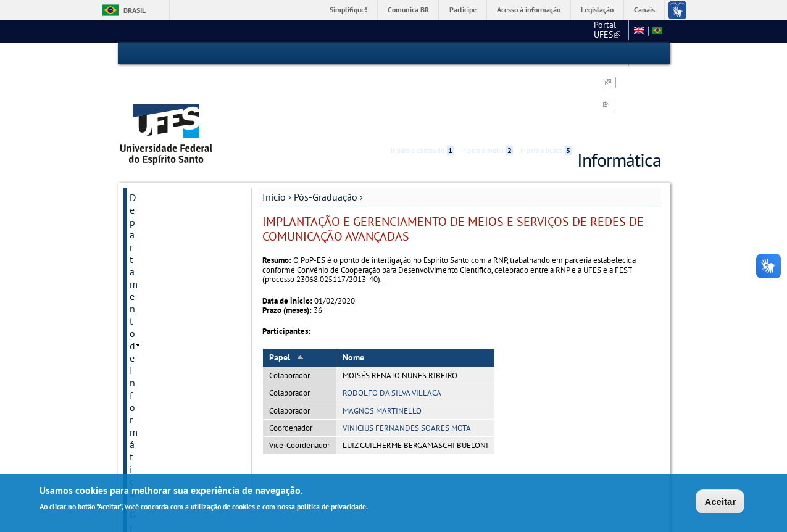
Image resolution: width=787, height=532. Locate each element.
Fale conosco (600, 31)
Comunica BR (408, 10)
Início (274, 128)
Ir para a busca (546, 54)
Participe (463, 10)
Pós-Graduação (326, 128)
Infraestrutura (157, 350)
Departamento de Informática (166, 135)
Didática (146, 245)
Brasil (135, 10)
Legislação (597, 10)
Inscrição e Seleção (166, 224)
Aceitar (720, 501)
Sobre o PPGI (156, 203)
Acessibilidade (587, 54)
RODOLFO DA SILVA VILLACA (392, 324)
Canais (644, 10)
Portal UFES (450, 31)
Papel (287, 288)
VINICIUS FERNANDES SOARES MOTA (407, 359)
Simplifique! (348, 10)
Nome (353, 288)
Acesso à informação (529, 10)
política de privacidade (331, 506)
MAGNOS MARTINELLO (382, 341)
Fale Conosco (158, 392)
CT (535, 31)
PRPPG (501, 31)
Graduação (152, 162)
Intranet (146, 371)
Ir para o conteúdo (422, 54)
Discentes (149, 287)
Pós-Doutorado (159, 308)
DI (560, 31)
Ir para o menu (487, 54)
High (602, 54)
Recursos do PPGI (164, 329)
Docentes (148, 266)
